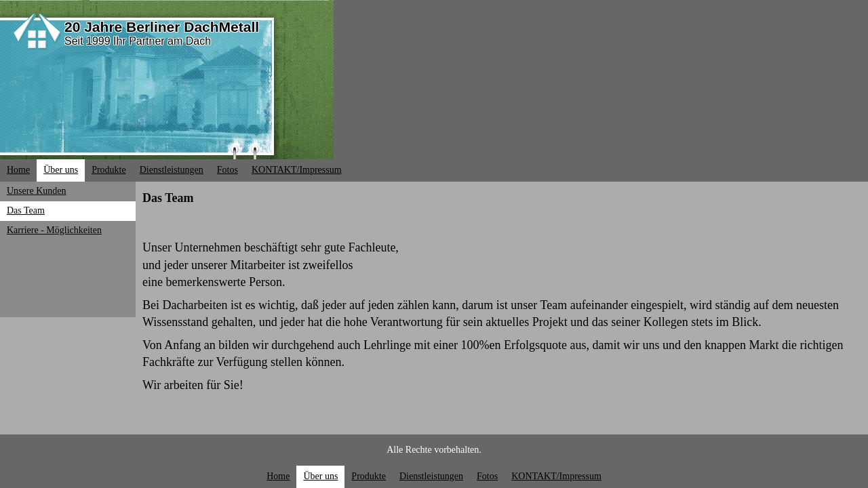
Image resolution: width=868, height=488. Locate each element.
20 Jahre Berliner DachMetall (162, 27)
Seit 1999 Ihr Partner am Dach (138, 41)
